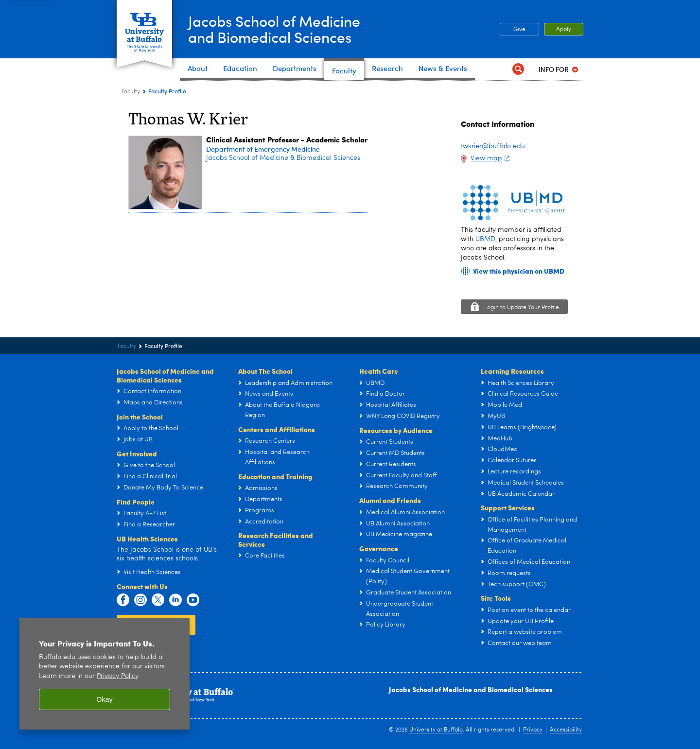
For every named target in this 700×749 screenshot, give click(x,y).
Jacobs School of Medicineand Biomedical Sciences (274, 29)
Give (519, 30)
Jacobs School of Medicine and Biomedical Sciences (471, 689)
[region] (105, 674)
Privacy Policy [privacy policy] (117, 676)
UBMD (485, 239)
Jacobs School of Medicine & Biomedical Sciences (283, 158)
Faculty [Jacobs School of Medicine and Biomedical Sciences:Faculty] (131, 92)
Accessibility (566, 730)
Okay (105, 699)
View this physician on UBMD (519, 271)
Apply (564, 30)
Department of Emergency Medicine (263, 149)
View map (491, 158)
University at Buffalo (436, 730)
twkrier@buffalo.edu (493, 146)
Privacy (533, 730)
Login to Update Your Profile (522, 308)
